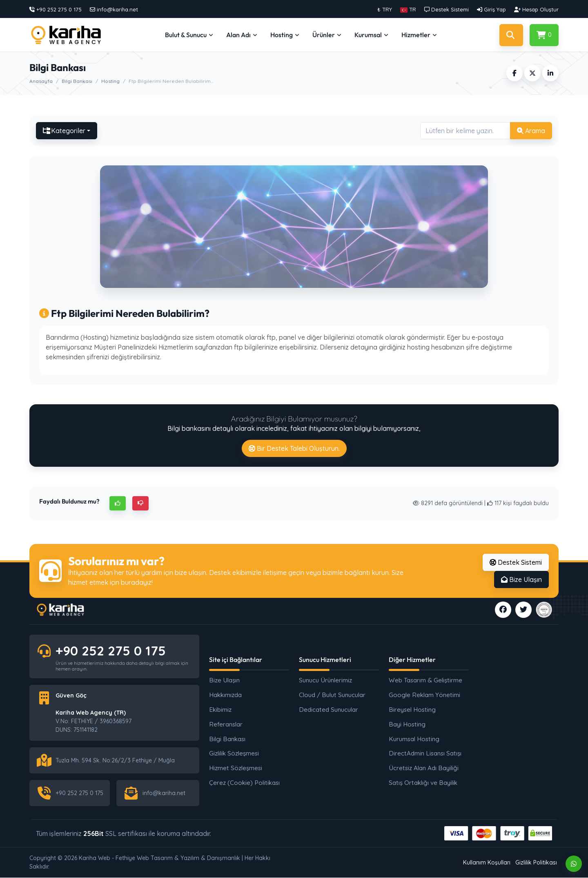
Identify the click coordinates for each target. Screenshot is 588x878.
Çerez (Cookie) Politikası (244, 783)
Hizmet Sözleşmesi (236, 768)
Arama (531, 131)
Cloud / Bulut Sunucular (332, 695)
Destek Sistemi (516, 562)
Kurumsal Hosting (414, 739)
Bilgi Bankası (77, 81)
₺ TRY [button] (385, 9)
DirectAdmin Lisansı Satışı (425, 754)
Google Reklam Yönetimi (424, 695)
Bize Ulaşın (521, 579)
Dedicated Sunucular (329, 710)
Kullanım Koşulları (487, 862)
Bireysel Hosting (412, 710)
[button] (408, 9)
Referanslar (226, 724)
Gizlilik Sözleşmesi (234, 754)
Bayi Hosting (407, 724)
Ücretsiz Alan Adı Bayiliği (424, 768)
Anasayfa (41, 81)
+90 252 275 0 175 (111, 651)
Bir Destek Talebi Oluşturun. (294, 448)
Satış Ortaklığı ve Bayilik (423, 783)
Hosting (110, 81)
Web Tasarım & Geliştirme (425, 681)
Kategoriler (64, 131)
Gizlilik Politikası (536, 862)
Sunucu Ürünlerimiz (325, 681)
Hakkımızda (225, 695)
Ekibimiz (220, 710)
